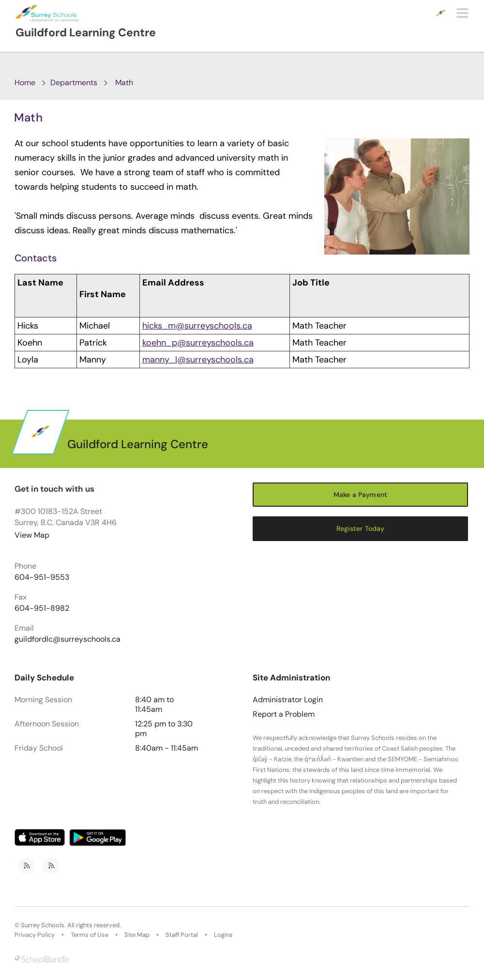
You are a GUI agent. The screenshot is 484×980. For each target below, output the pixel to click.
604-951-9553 (42, 577)
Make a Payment (360, 495)
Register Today (361, 528)
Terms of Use (90, 935)
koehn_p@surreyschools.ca (198, 343)
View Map (32, 535)
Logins (223, 935)
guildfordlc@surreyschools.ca (68, 639)
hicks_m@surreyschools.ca (197, 326)
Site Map (137, 935)
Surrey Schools (43, 925)
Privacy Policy (35, 935)
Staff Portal (182, 935)
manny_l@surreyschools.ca (198, 360)
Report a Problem (284, 714)
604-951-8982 (42, 608)
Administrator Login (288, 700)
